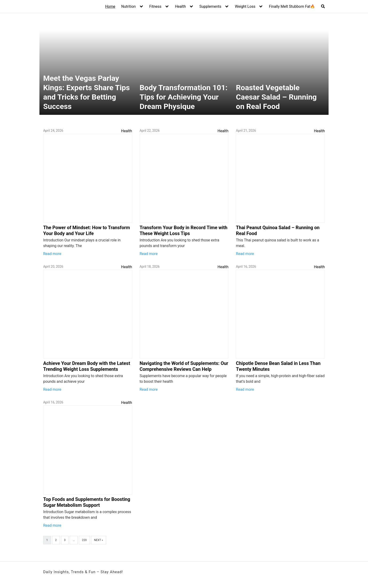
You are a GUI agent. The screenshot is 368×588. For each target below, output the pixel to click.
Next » (99, 540)
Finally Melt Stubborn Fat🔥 (292, 6)
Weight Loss (245, 6)
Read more (52, 254)
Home (110, 6)
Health (180, 6)
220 (84, 540)
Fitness (155, 6)
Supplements (211, 6)
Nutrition (129, 6)
